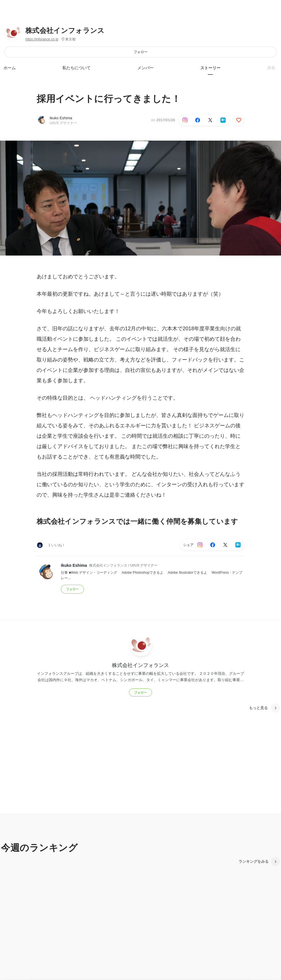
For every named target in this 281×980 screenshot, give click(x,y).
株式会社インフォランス (65, 30)
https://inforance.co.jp (42, 39)
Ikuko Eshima (61, 118)
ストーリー (210, 68)
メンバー (145, 68)
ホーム (10, 68)
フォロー (140, 52)
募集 (271, 68)
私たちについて (76, 68)
